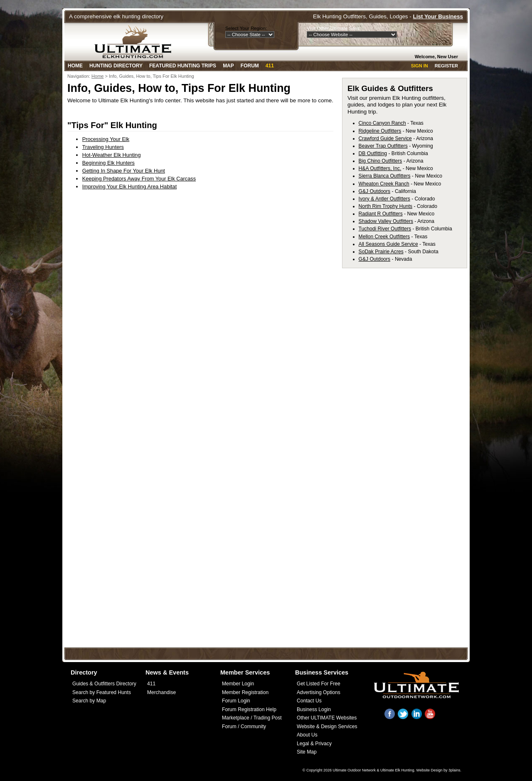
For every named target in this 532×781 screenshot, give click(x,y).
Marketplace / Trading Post (252, 718)
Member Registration (245, 692)
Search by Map (89, 701)
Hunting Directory (116, 66)
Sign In (420, 66)
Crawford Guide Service (385, 138)
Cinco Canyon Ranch (382, 123)
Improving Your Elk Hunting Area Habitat (130, 187)
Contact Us (309, 701)
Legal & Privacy (314, 744)
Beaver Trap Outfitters (383, 146)
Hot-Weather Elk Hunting (112, 155)
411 (270, 66)
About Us (307, 735)
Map (228, 66)
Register (446, 66)
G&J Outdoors (375, 191)
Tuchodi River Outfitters (385, 229)
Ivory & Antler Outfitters (384, 199)
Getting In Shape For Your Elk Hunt (124, 171)
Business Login (314, 709)
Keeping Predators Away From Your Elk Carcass (139, 179)
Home (75, 66)
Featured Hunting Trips (183, 66)
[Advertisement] (408, 398)
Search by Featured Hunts (102, 692)
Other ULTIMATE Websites (327, 718)
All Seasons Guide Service (388, 244)
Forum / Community (244, 727)
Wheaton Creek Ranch (384, 184)
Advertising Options (319, 692)
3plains (454, 770)
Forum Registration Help (249, 709)
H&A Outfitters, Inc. (380, 168)
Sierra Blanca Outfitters (385, 176)
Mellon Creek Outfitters (384, 237)
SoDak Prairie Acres (381, 252)
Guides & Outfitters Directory (104, 684)
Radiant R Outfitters (381, 214)
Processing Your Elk (106, 139)
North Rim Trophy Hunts (386, 206)
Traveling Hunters (103, 147)
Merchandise (161, 692)
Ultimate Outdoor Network (354, 770)
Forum (250, 66)
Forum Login (236, 701)
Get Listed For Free (319, 684)
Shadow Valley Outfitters (386, 221)
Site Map (307, 752)
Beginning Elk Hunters (108, 163)
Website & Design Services (327, 727)
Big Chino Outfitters (381, 161)
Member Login (238, 684)
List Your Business (438, 16)
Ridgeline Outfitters (380, 131)
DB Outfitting (373, 153)
